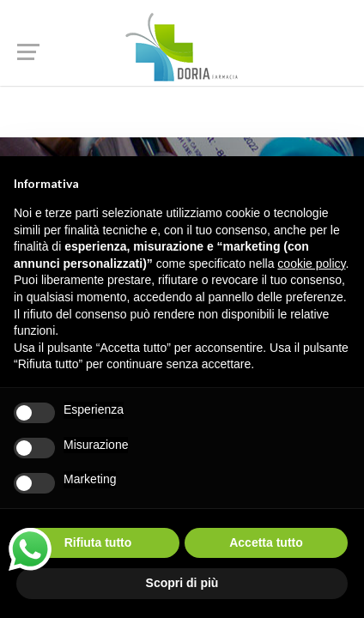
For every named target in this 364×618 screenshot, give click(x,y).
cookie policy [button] (311, 264)
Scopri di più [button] (182, 583)
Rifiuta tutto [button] (98, 542)
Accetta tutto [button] (266, 542)
